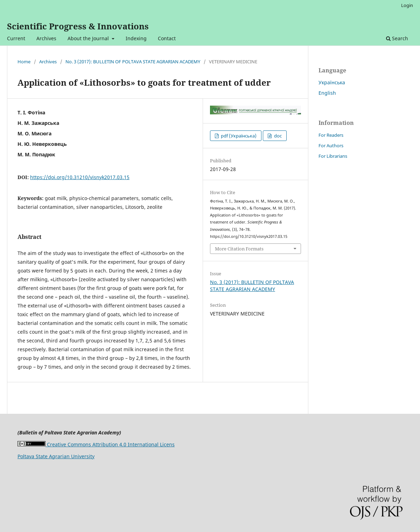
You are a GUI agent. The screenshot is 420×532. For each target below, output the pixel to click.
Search (397, 38)
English (327, 93)
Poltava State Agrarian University (56, 456)
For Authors (331, 146)
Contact (167, 38)
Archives (46, 38)
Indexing (136, 38)
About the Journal (89, 38)
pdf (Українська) (238, 136)
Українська (332, 82)
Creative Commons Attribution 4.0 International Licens (96, 444)
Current (16, 38)
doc (277, 136)
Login (407, 5)
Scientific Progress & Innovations (78, 26)
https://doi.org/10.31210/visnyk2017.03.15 (80, 177)
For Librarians (333, 156)
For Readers (331, 135)
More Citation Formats (239, 249)
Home (24, 62)
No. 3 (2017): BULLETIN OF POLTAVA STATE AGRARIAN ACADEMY (133, 62)
